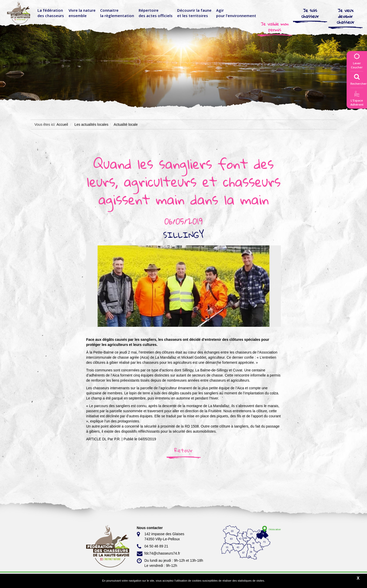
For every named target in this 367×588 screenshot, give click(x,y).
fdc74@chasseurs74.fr (159, 554)
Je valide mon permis (275, 27)
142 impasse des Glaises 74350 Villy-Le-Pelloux (161, 536)
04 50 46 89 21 (153, 546)
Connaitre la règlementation (117, 13)
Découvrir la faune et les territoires (194, 13)
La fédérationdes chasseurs (51, 13)
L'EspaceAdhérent (357, 99)
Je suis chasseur (310, 13)
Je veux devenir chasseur (346, 16)
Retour (183, 450)
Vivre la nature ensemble (82, 13)
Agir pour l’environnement (236, 13)
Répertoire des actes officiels (156, 13)
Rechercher (359, 78)
